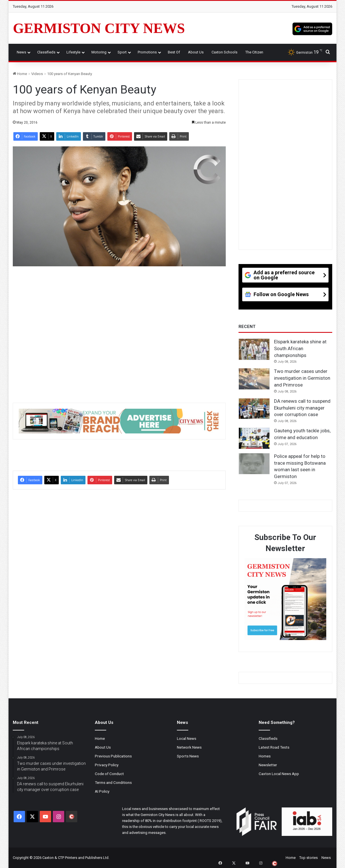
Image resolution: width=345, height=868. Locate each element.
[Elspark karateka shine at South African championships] (254, 349)
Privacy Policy (107, 765)
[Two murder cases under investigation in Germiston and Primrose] (254, 379)
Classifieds (46, 52)
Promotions (147, 52)
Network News (189, 747)
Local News (187, 738)
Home (20, 74)
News (21, 52)
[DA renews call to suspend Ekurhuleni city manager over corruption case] (254, 409)
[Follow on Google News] (285, 297)
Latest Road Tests (274, 747)
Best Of (174, 52)
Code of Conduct (109, 774)
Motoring (99, 52)
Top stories (309, 858)
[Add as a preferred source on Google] (312, 28)
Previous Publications (113, 756)
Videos (37, 74)
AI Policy (102, 791)
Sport (122, 52)
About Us (196, 52)
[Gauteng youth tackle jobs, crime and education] (254, 438)
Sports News (188, 756)
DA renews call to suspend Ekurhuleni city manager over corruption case (302, 408)
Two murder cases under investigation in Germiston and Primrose (302, 378)
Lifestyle (73, 52)
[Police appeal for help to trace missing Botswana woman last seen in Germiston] (254, 464)
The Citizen (254, 52)
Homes (265, 756)
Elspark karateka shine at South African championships (300, 348)
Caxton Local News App (279, 774)
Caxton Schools (224, 52)
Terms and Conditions (113, 782)
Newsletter (268, 765)
